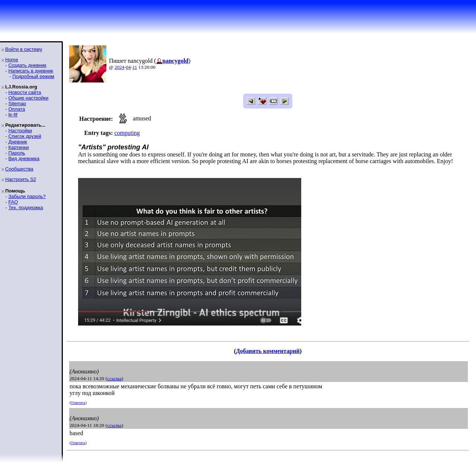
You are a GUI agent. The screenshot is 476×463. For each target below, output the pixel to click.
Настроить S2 (21, 179)
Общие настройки (28, 98)
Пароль (17, 153)
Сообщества (19, 169)
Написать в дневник (30, 71)
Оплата (17, 109)
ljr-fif (13, 115)
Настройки (20, 131)
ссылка (114, 378)
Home (12, 60)
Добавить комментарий (268, 351)
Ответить (78, 403)
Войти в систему (24, 49)
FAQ (13, 202)
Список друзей (25, 136)
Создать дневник (27, 65)
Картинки (18, 147)
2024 (119, 67)
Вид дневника (24, 158)
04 (128, 67)
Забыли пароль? (27, 196)
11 (135, 67)
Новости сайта (25, 92)
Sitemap (17, 103)
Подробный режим (33, 76)
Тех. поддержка (25, 208)
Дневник (17, 142)
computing (127, 133)
